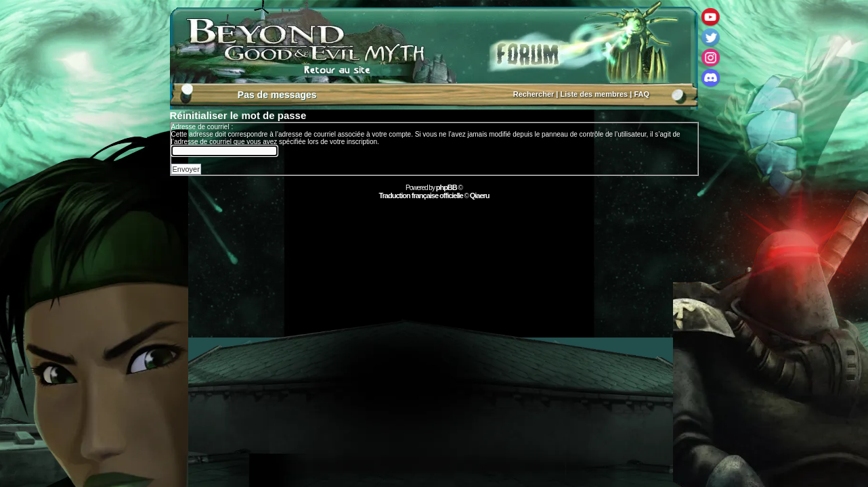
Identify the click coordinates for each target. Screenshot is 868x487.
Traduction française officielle (420, 195)
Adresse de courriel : (202, 127)
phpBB (447, 187)
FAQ (642, 94)
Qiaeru (480, 195)
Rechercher (534, 94)
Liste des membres (594, 94)
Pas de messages (277, 95)
